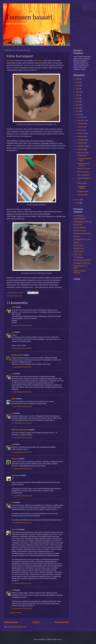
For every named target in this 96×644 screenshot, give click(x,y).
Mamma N (15, 459)
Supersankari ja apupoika (82, 260)
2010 (78, 203)
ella (13, 332)
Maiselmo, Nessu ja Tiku (20, 430)
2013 (78, 111)
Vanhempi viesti (62, 622)
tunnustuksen (38, 61)
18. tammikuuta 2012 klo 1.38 (21, 583)
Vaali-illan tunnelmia (84, 168)
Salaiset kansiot (82, 195)
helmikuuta (81, 149)
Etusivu (36, 622)
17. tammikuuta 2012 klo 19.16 (22, 452)
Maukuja (76, 242)
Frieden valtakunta (80, 219)
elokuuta (81, 130)
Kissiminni (77, 236)
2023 (78, 85)
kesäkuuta (81, 136)
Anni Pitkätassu (79, 216)
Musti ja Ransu (78, 245)
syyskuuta (81, 127)
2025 (78, 79)
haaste (16, 296)
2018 (78, 95)
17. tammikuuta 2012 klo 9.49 (21, 392)
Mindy (14, 399)
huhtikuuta (81, 143)
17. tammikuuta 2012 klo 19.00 (22, 437)
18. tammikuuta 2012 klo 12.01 (22, 608)
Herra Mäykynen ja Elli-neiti (83, 222)
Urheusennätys (82, 183)
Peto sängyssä (78, 257)
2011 (78, 200)
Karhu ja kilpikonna (80, 228)
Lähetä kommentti (15, 613)
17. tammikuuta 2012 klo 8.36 (21, 367)
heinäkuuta (81, 133)
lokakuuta (81, 124)
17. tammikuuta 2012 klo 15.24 (22, 406)
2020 (78, 92)
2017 (78, 98)
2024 (78, 82)
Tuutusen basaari (29, 17)
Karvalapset (11, 61)
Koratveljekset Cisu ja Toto (82, 239)
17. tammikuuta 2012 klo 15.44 (22, 423)
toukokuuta (81, 140)
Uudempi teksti (11, 622)
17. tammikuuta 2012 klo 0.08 (21, 348)
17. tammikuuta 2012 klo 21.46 (22, 496)
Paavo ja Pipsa (78, 251)
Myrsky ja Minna (17, 355)
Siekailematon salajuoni (82, 187)
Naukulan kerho (79, 248)
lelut (21, 296)
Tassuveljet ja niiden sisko (82, 263)
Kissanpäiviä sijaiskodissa (82, 233)
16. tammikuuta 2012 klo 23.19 (22, 325)
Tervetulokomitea (83, 191)
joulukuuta (81, 117)
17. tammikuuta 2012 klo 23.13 (22, 523)
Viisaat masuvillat (83, 172)
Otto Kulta (15, 529)
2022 (78, 89)
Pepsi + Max (78, 254)
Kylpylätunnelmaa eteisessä (83, 164)
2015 (78, 105)
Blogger (59, 639)
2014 (78, 108)
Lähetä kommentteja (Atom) (17, 627)
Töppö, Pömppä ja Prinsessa (80, 272)
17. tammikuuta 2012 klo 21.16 (22, 469)
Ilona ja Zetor (78, 225)
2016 (78, 102)
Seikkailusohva (82, 155)
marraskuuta (82, 120)
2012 (78, 114)
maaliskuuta (82, 146)
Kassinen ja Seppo (80, 230)
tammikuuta (82, 153)
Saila (13, 307)
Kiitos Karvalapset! (83, 175)
